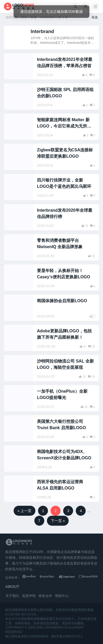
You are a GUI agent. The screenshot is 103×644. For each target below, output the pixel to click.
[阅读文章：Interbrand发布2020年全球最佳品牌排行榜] (51, 217)
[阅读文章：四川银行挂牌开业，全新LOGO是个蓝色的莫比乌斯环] (51, 187)
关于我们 (12, 596)
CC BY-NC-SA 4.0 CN (21, 614)
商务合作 (45, 596)
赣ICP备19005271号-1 (67, 636)
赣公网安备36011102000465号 (27, 636)
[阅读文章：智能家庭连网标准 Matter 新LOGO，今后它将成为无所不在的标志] (51, 127)
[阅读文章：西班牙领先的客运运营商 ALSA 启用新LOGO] (51, 489)
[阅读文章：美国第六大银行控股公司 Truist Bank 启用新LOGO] (51, 428)
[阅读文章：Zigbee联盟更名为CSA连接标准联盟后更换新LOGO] (51, 157)
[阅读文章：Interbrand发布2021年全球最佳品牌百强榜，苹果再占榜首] (51, 66)
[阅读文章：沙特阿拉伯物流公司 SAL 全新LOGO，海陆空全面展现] (51, 368)
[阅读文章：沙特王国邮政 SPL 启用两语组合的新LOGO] (51, 97)
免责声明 (29, 596)
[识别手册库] (88, 578)
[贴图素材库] (32, 578)
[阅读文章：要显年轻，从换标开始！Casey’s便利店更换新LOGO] (51, 278)
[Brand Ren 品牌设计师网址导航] (51, 578)
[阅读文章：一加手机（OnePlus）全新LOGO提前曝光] (51, 398)
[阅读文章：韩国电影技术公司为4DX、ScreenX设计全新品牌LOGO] (51, 459)
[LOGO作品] (69, 578)
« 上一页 (25, 511)
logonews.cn (56, 627)
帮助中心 (62, 596)
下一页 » (58, 521)
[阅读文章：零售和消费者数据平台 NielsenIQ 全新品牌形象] (51, 247)
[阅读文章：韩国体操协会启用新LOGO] (51, 308)
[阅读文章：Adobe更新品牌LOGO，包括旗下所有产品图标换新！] (51, 338)
